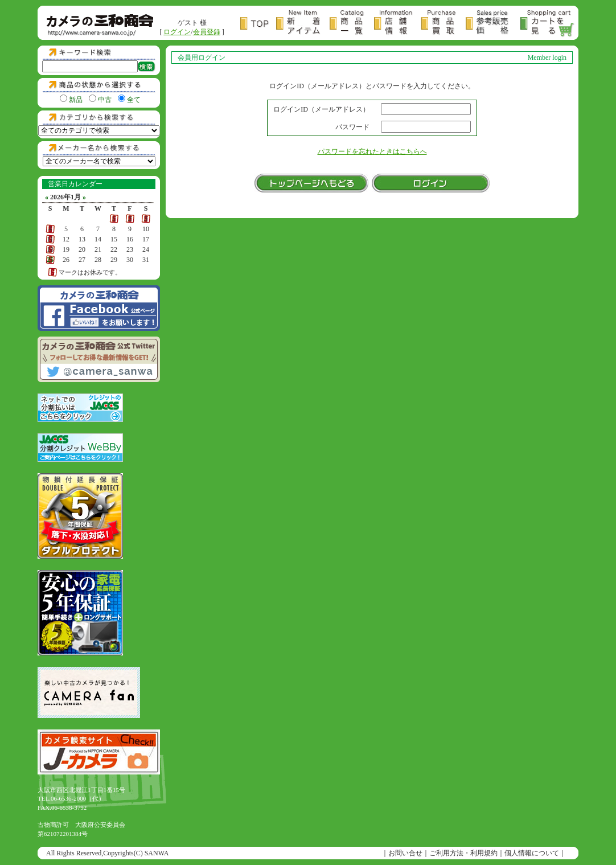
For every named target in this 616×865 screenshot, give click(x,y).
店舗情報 (397, 24)
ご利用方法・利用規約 (463, 853)
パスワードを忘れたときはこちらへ (372, 151)
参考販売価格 (493, 24)
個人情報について (532, 853)
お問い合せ (405, 853)
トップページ (258, 24)
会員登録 (207, 32)
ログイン (177, 32)
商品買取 (443, 24)
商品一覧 (352, 24)
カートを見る (548, 24)
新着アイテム (303, 24)
